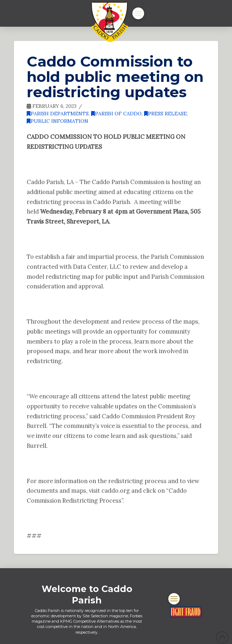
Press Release (165, 114)
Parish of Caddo (116, 114)
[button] (138, 13)
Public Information (57, 121)
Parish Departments (58, 114)
